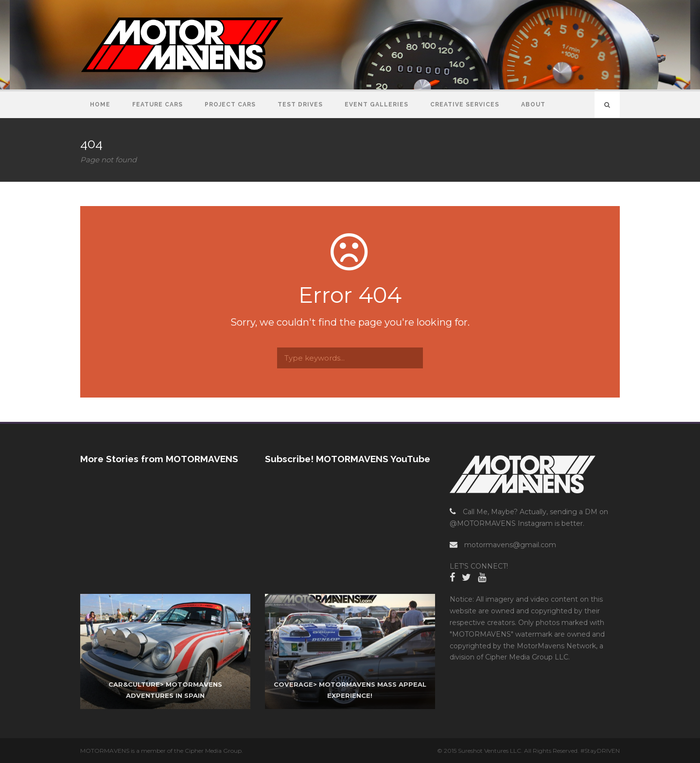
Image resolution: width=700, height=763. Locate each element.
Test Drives (300, 104)
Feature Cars (157, 104)
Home (100, 104)
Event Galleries (376, 104)
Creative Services (465, 104)
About (533, 104)
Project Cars (230, 104)
